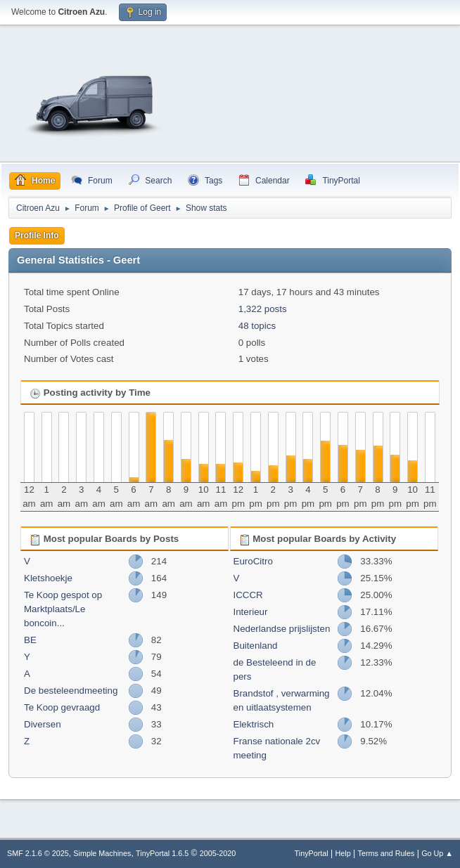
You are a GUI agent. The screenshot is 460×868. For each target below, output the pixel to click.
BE (30, 640)
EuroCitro (253, 561)
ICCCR (248, 595)
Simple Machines (102, 853)
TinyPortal (312, 853)
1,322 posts (263, 309)
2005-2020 (218, 853)
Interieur (251, 612)
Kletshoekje (48, 578)
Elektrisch (254, 724)
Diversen (43, 724)
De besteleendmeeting (71, 691)
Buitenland (256, 646)
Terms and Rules (386, 853)
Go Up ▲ (437, 853)
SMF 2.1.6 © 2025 (38, 853)
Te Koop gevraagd (62, 707)
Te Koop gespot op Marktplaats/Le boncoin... (63, 609)
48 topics (257, 326)
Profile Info (37, 235)
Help (343, 853)
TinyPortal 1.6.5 (162, 853)
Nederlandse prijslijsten (282, 629)
